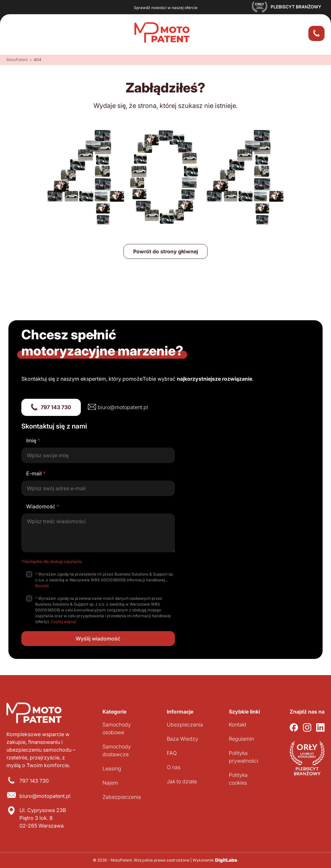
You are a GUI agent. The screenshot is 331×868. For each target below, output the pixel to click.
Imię (33, 440)
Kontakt (238, 725)
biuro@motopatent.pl (123, 407)
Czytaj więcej (63, 622)
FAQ (172, 753)
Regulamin (241, 739)
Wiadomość (43, 506)
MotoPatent (17, 60)
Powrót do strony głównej (165, 251)
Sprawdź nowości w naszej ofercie (166, 8)
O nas (174, 767)
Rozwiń (42, 586)
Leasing (112, 768)
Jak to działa (182, 781)
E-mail (36, 473)
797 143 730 (56, 407)
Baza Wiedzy (182, 739)
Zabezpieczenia (122, 797)
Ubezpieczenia (185, 725)
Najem (110, 783)
